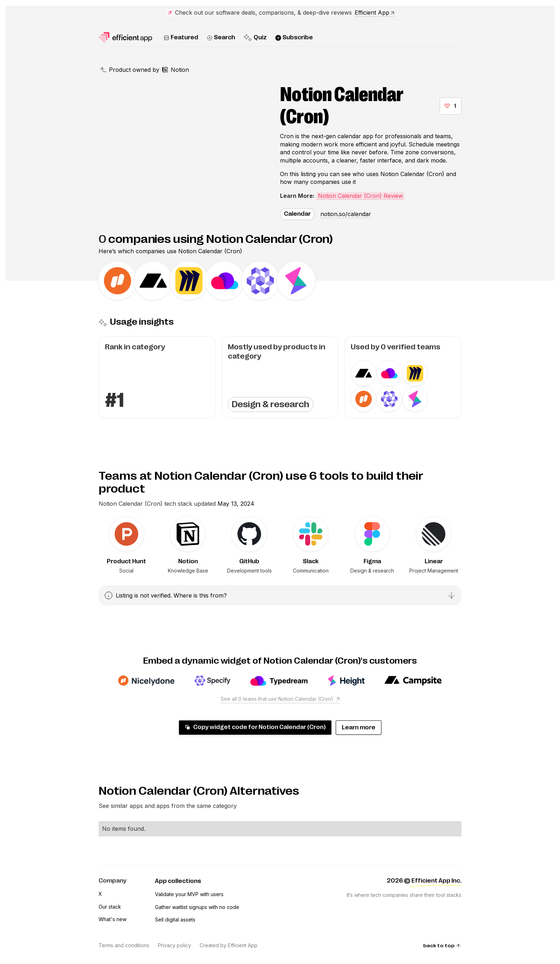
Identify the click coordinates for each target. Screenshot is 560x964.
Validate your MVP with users (189, 894)
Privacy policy (174, 945)
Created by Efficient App (229, 945)
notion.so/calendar (346, 214)
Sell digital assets (175, 920)
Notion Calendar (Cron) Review (360, 196)
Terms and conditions (124, 945)
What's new (112, 919)
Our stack (110, 907)
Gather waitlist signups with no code (197, 907)
